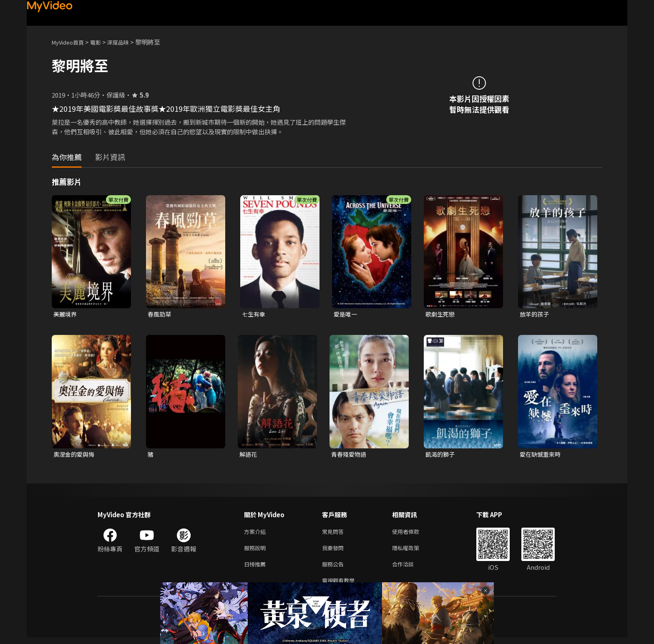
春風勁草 (160, 314)
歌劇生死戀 (441, 314)
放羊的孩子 (535, 314)
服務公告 (335, 569)
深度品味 (127, 42)
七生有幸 (254, 314)
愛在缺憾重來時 (542, 455)
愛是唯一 (346, 314)
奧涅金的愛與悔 (75, 455)
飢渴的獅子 (441, 455)
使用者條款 (413, 534)
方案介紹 (257, 534)
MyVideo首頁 (71, 42)
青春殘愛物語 (350, 455)
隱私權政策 (413, 551)
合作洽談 (410, 569)
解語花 (249, 455)
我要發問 (335, 551)
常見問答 (335, 534)
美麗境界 (66, 314)
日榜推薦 (257, 569)
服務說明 (257, 551)
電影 (102, 42)
